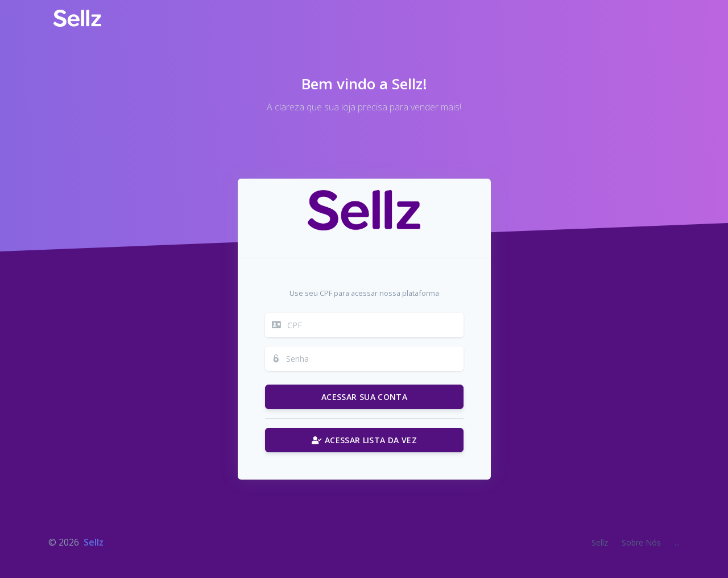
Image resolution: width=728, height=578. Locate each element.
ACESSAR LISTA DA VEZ (364, 440)
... (677, 542)
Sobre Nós (641, 542)
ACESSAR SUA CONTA (364, 397)
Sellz (94, 542)
